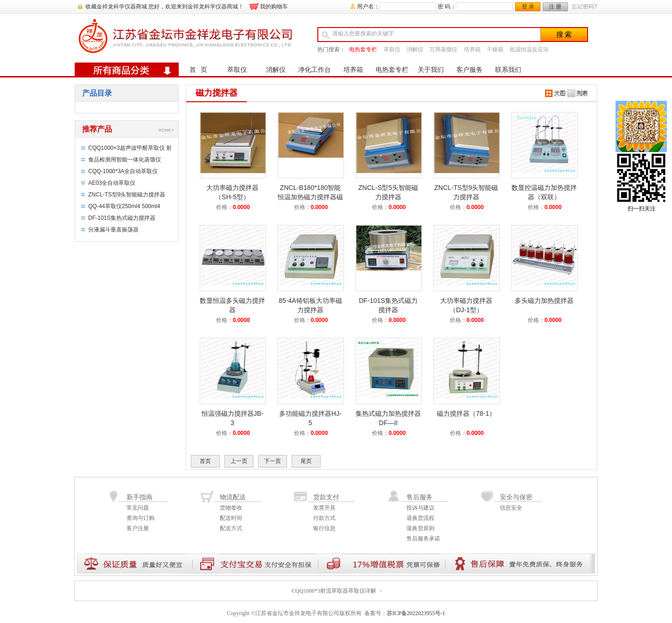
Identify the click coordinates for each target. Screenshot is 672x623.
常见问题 (138, 508)
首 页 (199, 70)
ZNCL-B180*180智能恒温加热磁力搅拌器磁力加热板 (310, 197)
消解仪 (415, 49)
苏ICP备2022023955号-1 (416, 613)
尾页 (306, 461)
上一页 (239, 461)
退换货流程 (420, 518)
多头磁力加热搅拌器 (544, 301)
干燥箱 (495, 49)
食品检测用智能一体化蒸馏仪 (125, 160)
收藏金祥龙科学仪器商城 (116, 7)
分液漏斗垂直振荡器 (113, 230)
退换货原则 (420, 528)
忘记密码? (584, 7)
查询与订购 (140, 518)
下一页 (273, 461)
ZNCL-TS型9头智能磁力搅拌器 (127, 195)
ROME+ (166, 130)
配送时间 (231, 518)
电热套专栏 (363, 49)
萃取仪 (392, 49)
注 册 (555, 7)
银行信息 (324, 528)
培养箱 (472, 49)
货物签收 (231, 508)
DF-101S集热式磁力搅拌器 (122, 218)
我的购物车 (274, 7)
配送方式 (231, 528)
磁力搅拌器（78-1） (466, 413)
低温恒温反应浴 (529, 49)
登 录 (528, 7)
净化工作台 (315, 70)
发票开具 (324, 508)
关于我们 (431, 70)
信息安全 (511, 508)
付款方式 (324, 518)
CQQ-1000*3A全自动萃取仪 (123, 171)
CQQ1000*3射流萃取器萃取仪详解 (334, 591)
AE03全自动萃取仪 (112, 183)
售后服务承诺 (423, 539)
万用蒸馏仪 (443, 49)
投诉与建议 (420, 508)
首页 (205, 461)
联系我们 (508, 70)
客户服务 (469, 70)
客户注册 (138, 528)
